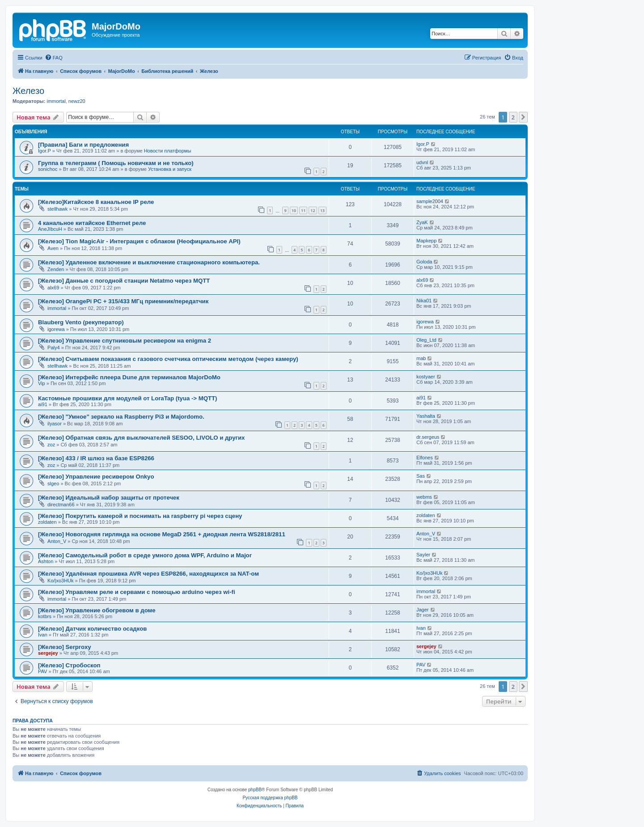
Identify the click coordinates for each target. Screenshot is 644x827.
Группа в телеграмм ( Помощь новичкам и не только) (116, 163)
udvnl (422, 162)
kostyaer (426, 377)
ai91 (43, 404)
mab (421, 358)
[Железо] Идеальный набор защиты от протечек (109, 498)
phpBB (255, 790)
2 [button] (513, 117)
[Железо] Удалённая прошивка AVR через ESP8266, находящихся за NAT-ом (148, 574)
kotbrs (45, 616)
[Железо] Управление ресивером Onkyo (96, 477)
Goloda (424, 262)
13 (322, 210)
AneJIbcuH (50, 229)
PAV (42, 671)
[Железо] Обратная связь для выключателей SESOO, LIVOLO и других (141, 438)
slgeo (53, 483)
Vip (42, 383)
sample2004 (430, 201)
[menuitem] (54, 58)
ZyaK (422, 222)
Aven (53, 248)
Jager (423, 610)
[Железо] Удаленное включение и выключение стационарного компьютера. (149, 262)
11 (303, 210)
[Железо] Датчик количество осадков (92, 629)
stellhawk (57, 209)
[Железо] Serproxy (65, 647)
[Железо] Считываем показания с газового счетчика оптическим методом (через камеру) (168, 359)
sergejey (48, 653)
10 (294, 210)
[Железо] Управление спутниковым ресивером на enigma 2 (125, 341)
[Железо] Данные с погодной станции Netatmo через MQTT (124, 281)
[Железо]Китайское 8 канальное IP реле (96, 202)
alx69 (53, 288)
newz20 (77, 101)
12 (313, 210)
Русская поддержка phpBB (270, 798)
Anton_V (57, 541)
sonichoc (48, 169)
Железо (28, 91)
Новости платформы (168, 151)
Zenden (56, 269)
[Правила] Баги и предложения (83, 145)
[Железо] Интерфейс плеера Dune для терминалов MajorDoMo (129, 377)
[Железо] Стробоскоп (69, 665)
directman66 (61, 505)
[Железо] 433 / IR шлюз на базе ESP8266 (96, 458)
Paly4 (54, 348)
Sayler (423, 555)
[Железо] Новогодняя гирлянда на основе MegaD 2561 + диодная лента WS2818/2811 (162, 534)
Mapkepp (426, 241)
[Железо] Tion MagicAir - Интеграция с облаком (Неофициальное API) (139, 241)
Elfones (425, 458)
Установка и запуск (170, 169)
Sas (421, 476)
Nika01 (424, 301)
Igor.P (44, 151)
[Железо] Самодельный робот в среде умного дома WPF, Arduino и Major (145, 555)
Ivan (43, 635)
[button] (523, 117)
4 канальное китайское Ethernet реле (92, 223)
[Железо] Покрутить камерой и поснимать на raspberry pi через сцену (140, 516)
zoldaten (47, 522)
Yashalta (426, 416)
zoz (51, 445)
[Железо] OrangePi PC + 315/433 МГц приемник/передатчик (123, 301)
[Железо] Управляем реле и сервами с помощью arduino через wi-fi (137, 592)
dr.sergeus (428, 437)
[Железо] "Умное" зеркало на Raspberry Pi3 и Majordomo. (121, 417)
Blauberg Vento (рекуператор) (81, 322)
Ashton (46, 561)
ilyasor (55, 424)
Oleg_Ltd (426, 340)
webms (424, 497)
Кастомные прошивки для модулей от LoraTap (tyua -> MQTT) (127, 398)
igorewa (56, 329)
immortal (56, 101)
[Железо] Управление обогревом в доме (97, 610)
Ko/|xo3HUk (61, 581)
